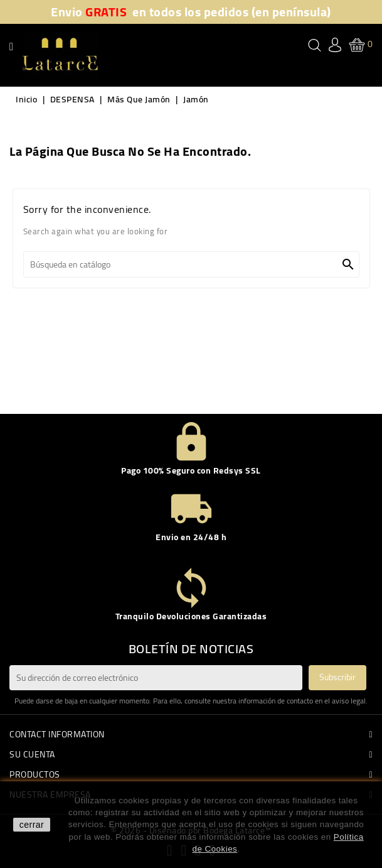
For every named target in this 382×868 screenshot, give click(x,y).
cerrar (32, 825)
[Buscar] (191, 264)
